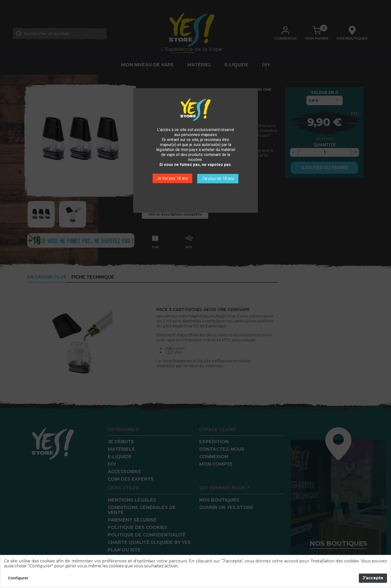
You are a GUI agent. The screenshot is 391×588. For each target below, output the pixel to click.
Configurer (18, 578)
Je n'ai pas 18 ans (172, 178)
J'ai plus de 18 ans (218, 178)
